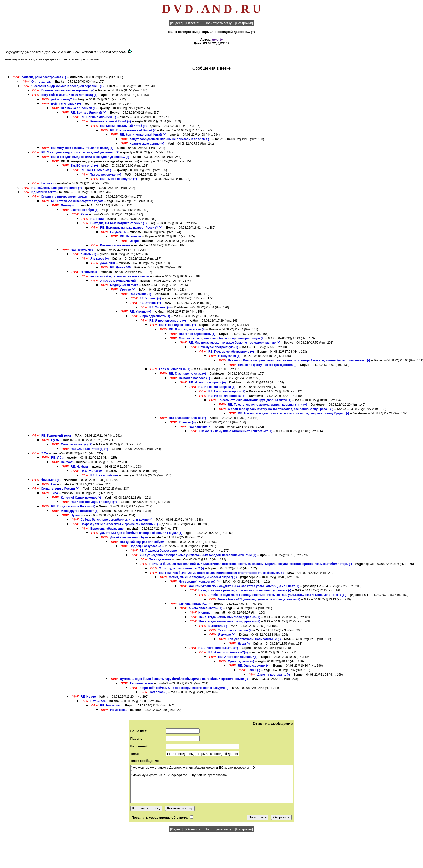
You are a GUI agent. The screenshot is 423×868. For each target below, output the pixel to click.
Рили (84, 214)
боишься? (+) (51, 480)
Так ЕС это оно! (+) (84, 166)
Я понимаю (89, 272)
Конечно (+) (187, 422)
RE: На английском (104, 475)
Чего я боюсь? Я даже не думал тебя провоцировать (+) (259, 599)
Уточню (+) (128, 290)
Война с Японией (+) (66, 104)
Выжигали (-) (218, 626)
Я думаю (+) (227, 635)
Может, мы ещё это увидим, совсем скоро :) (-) (203, 577)
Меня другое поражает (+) (80, 511)
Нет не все (98, 701)
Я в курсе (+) (99, 259)
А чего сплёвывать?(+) (205, 608)
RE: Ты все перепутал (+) (119, 179)
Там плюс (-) (158, 692)
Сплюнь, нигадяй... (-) (195, 604)
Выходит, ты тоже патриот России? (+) (119, 223)
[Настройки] (244, 23)
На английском (91, 471)
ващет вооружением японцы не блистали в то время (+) (171, 139)
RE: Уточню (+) (140, 294)
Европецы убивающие (107, 529)
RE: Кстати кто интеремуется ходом (77, 201)
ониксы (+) (88, 254)
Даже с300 (108, 263)
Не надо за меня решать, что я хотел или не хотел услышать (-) (245, 590)
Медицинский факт (124, 285)
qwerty (218, 39)
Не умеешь (118, 232)
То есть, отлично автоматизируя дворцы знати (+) (255, 400)
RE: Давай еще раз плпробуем (142, 542)
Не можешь (118, 710)
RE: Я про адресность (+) (168, 321)
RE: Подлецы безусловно (158, 551)
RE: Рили (97, 219)
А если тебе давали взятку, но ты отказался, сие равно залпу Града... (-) (281, 409)
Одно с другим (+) (241, 661)
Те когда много (160, 559)
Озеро (134, 241)
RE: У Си (57, 458)
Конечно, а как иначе (115, 245)
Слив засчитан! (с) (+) (77, 444)
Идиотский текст (43, 192)
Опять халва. (42, 82)
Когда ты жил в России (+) (60, 489)
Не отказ (47, 183)
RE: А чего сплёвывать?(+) (218, 648)
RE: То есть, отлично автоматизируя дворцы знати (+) (268, 405)
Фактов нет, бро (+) (85, 210)
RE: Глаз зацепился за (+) (187, 374)
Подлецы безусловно (145, 546)
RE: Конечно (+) (200, 427)
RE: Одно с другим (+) (254, 666)
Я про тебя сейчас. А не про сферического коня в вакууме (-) (184, 688)
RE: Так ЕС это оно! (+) (97, 170)
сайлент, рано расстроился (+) (44, 77)
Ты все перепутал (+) (106, 175)
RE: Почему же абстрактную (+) (231, 352)
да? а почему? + (63, 99)
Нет (54, 484)
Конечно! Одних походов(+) (81, 498)
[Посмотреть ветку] (218, 23)
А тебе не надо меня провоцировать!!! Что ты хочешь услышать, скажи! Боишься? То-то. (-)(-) (277, 595)
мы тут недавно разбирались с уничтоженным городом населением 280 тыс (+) (198, 555)
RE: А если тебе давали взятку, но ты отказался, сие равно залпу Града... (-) (293, 413)
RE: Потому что (82, 250)
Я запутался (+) (229, 356)
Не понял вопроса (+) (194, 378)
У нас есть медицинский (118, 281)
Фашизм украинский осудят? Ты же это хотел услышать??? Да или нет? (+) (244, 586)
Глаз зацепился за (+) (175, 369)
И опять (204, 613)
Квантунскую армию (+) (147, 144)
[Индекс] (177, 23)
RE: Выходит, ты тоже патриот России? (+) (131, 228)
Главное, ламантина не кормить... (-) (68, 90)
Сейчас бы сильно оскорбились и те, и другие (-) (116, 520)
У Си (45, 453)
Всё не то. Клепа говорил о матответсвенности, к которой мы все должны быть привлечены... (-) (299, 360)
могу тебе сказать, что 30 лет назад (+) (69, 95)
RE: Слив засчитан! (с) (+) (89, 449)
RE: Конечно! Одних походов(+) (94, 502)
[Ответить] (193, 23)
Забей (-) (254, 670)
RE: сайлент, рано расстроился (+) (57, 188)
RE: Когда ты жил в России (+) (73, 506)
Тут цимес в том (141, 683)
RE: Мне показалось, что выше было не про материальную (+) (234, 343)
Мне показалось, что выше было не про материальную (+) (222, 338)
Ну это (75, 515)
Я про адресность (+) (155, 316)
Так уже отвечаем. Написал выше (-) (254, 639)
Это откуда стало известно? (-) (182, 568)
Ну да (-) (244, 644)
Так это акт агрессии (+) (235, 630)
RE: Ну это (88, 697)
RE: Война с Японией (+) (79, 108)
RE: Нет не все (111, 706)
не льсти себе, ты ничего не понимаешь (120, 276)
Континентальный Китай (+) (111, 121)
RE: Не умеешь (131, 236)
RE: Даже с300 (120, 267)
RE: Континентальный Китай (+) (123, 126)
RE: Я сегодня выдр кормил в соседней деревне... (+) (80, 152)
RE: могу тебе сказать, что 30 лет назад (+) (82, 148)
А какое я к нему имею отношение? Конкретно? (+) (235, 431)
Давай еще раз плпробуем (129, 537)
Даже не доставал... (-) (274, 675)
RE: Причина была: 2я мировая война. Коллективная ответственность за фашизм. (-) (221, 573)
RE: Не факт (80, 467)
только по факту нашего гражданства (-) (267, 365)
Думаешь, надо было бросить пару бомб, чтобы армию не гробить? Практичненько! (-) (184, 679)
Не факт (67, 462)
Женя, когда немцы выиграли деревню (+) (229, 617)
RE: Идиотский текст (56, 436)
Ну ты (55, 440)
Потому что (69, 206)
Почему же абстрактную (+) (218, 347)
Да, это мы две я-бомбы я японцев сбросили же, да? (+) (141, 533)
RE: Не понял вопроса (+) (207, 383)
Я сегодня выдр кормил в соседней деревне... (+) (68, 86)
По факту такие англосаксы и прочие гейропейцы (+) (119, 524)
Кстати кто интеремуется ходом (64, 197)
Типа (55, 493)
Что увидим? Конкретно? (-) (199, 582)
